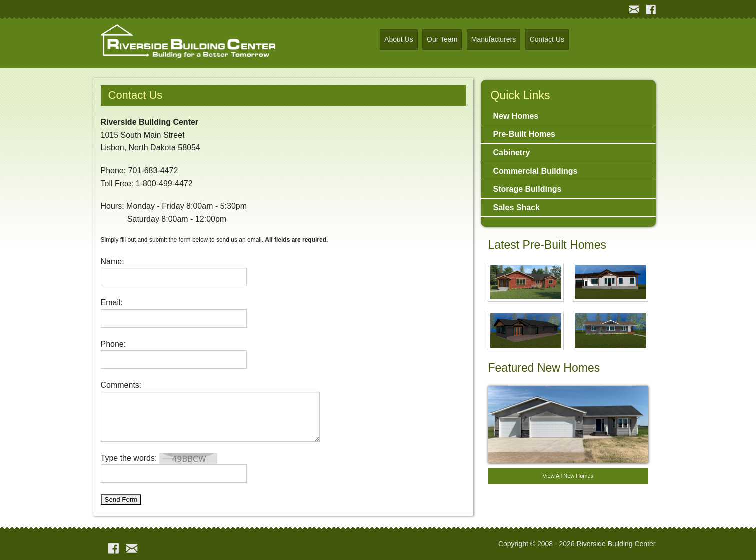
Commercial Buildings (536, 171)
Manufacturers (494, 39)
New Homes (516, 116)
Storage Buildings (528, 189)
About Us (399, 39)
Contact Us (547, 39)
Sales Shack (517, 207)
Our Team (442, 39)
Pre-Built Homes (524, 134)
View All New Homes (568, 476)
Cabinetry (512, 152)
